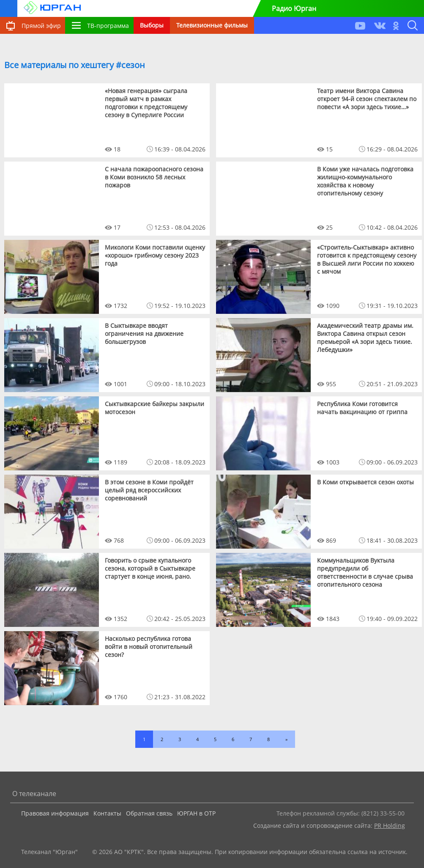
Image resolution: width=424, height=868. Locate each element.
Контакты (107, 813)
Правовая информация (55, 813)
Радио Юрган (294, 8)
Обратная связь (149, 813)
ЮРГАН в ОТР (196, 813)
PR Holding (390, 825)
